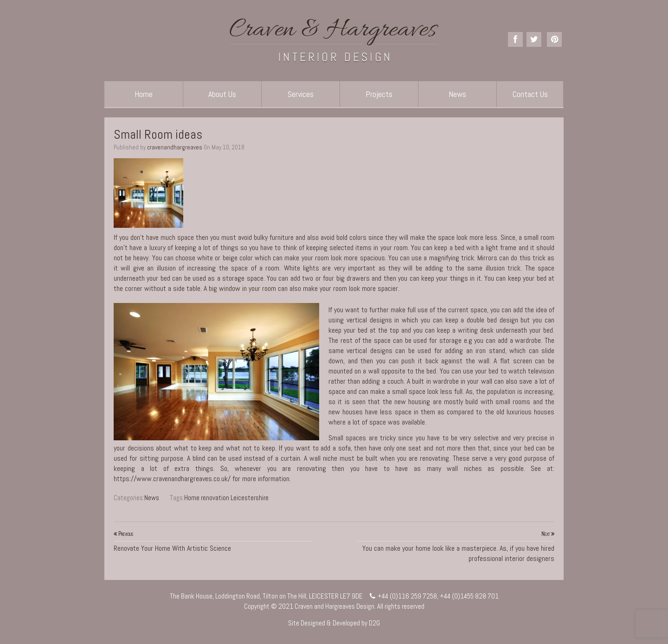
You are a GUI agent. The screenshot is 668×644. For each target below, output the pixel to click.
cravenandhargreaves (175, 147)
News (457, 94)
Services (301, 94)
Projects (379, 94)
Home (144, 94)
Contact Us (530, 94)
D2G (374, 623)
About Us (222, 94)
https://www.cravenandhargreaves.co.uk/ (172, 479)
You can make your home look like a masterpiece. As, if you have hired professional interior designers (456, 546)
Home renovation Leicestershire (226, 498)
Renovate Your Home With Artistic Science (213, 541)
